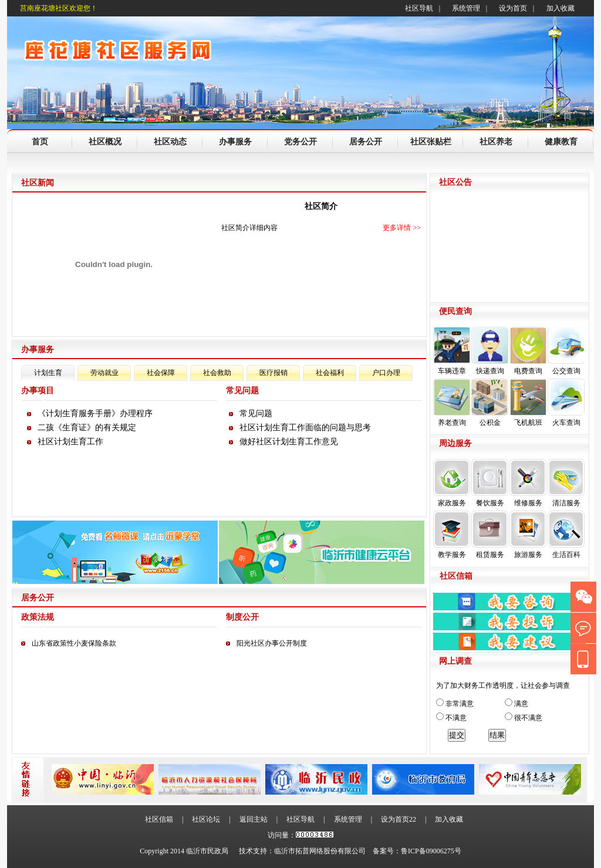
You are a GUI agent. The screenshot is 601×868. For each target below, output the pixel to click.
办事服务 (235, 142)
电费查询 (528, 351)
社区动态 (170, 142)
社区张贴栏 (431, 142)
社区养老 (496, 142)
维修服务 (528, 483)
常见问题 (256, 413)
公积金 (490, 403)
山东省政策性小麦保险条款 (74, 643)
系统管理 (466, 8)
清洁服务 (566, 483)
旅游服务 (528, 535)
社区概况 (105, 142)
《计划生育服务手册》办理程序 (95, 413)
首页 (40, 142)
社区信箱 (159, 819)
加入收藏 (561, 8)
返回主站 (254, 819)
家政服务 (452, 483)
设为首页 (513, 8)
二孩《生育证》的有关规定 (87, 428)
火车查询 (566, 403)
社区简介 (321, 206)
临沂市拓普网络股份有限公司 (320, 851)
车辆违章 (452, 351)
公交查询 (566, 351)
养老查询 (452, 403)
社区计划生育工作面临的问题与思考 (305, 428)
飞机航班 (528, 403)
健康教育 (561, 142)
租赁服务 (490, 535)
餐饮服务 (490, 483)
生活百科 (566, 535)
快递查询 (490, 351)
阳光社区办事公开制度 (272, 643)
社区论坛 (206, 819)
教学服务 (452, 535)
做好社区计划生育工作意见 (289, 442)
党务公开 (300, 142)
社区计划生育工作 (70, 442)
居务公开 (366, 142)
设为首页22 (399, 819)
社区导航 (419, 8)
